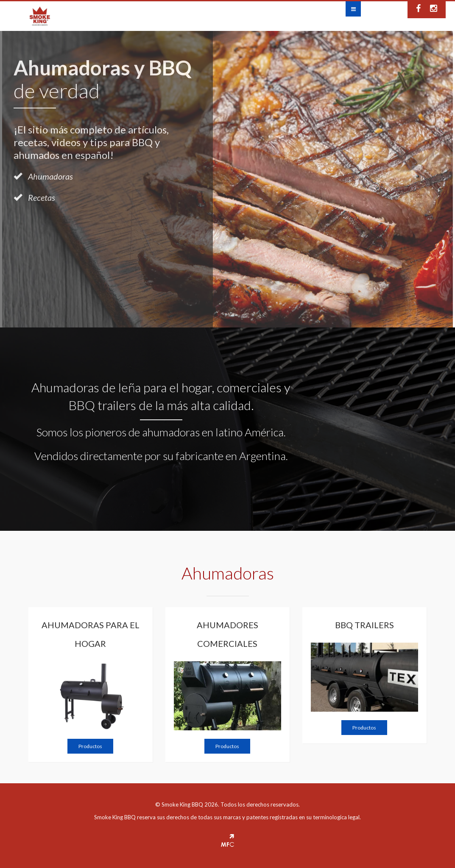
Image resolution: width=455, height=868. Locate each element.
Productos (90, 746)
